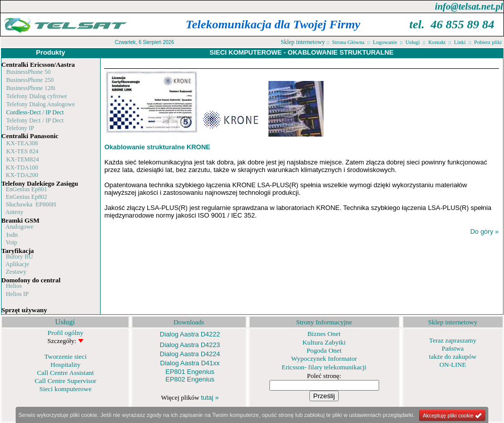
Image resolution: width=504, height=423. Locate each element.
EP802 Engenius (190, 379)
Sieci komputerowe (65, 389)
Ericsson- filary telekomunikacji (324, 367)
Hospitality (65, 365)
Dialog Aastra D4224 (190, 354)
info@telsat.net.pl (469, 6)
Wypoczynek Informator (324, 358)
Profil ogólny (65, 333)
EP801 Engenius (190, 372)
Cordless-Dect (24, 112)
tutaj (210, 397)
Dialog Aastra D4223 (190, 345)
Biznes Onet (324, 334)
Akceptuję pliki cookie (452, 415)
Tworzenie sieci (66, 356)
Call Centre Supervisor (65, 381)
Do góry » (484, 231)
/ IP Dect (52, 112)
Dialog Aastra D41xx (190, 363)
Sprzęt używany (25, 310)
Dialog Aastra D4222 (190, 334)
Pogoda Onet (324, 350)
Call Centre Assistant (65, 373)
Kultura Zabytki (324, 342)
